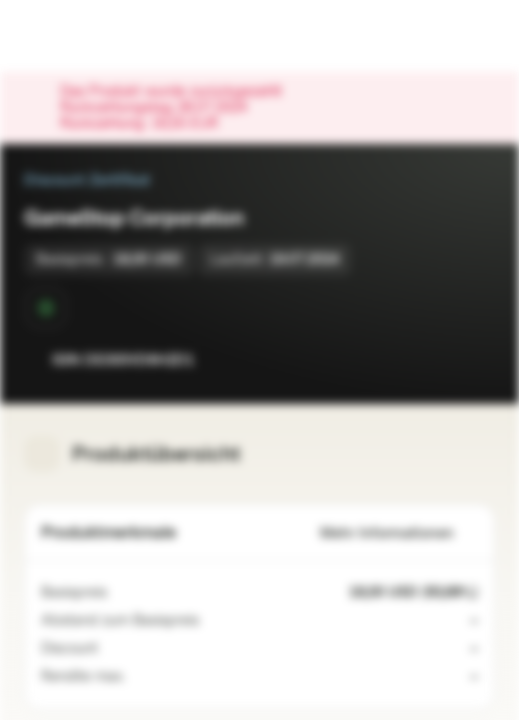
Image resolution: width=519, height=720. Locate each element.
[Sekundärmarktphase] (46, 308)
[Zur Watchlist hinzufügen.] (435, 360)
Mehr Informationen (399, 533)
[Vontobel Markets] (78, 36)
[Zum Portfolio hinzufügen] (475, 360)
